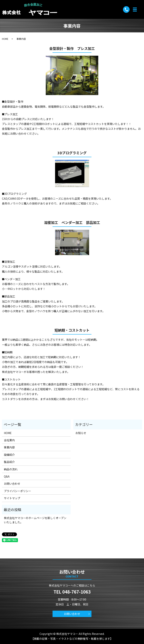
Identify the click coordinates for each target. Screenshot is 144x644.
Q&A (7, 476)
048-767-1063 (76, 592)
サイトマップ (12, 498)
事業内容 (9, 447)
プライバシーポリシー (18, 491)
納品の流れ (11, 469)
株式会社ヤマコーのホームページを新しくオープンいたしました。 (35, 520)
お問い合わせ (12, 484)
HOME (5, 39)
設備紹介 (9, 455)
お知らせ (81, 433)
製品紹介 (9, 462)
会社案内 (9, 440)
